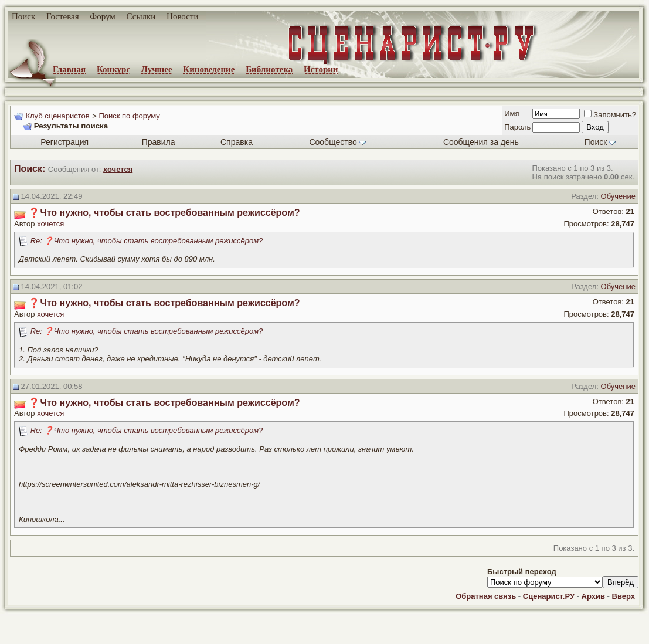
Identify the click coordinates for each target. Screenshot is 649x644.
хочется (50, 224)
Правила (159, 142)
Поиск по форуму (129, 116)
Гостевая (63, 16)
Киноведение (209, 69)
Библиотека (269, 69)
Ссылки (141, 16)
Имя (512, 113)
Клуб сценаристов (57, 116)
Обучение (618, 196)
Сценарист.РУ (549, 596)
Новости (182, 16)
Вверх (623, 596)
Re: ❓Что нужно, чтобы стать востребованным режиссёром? (147, 241)
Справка (237, 142)
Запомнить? (610, 115)
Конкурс (113, 69)
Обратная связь (486, 596)
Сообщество (337, 142)
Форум (102, 16)
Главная (69, 69)
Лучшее (157, 69)
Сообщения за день (481, 142)
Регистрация (64, 142)
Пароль (517, 127)
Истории (321, 69)
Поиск (23, 16)
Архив (593, 596)
